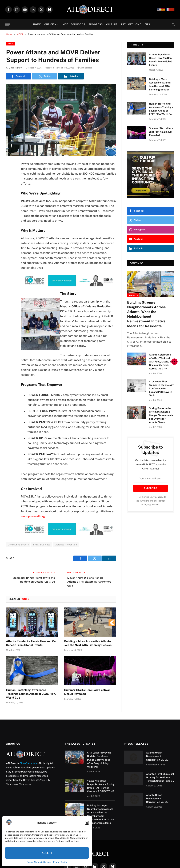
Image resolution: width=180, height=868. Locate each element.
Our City (50, 24)
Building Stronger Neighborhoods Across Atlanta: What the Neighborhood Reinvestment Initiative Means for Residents (146, 314)
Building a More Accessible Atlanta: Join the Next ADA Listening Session (88, 643)
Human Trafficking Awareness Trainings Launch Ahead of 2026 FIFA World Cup (31, 694)
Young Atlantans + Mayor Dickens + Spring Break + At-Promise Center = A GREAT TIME (101, 786)
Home (37, 24)
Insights (133, 295)
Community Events (18, 545)
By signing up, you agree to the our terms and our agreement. (151, 501)
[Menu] (7, 24)
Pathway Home (131, 24)
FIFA (147, 24)
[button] (87, 823)
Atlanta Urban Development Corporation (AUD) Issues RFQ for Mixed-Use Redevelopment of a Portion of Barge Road (160, 756)
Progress (96, 24)
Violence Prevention (66, 545)
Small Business (42, 545)
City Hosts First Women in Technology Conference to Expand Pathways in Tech (161, 388)
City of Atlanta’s (28, 763)
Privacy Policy (60, 862)
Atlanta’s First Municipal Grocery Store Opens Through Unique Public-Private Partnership (160, 778)
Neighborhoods (74, 24)
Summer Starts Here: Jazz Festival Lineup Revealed (87, 692)
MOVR (10, 44)
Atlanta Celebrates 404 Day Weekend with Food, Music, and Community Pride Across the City (161, 362)
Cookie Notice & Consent (39, 862)
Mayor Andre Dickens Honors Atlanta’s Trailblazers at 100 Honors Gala (89, 582)
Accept (47, 853)
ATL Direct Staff (14, 68)
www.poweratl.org (33, 516)
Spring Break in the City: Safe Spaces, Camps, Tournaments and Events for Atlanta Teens (161, 415)
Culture (112, 24)
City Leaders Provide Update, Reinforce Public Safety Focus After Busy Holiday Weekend (99, 760)
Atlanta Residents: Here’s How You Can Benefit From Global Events (32, 643)
